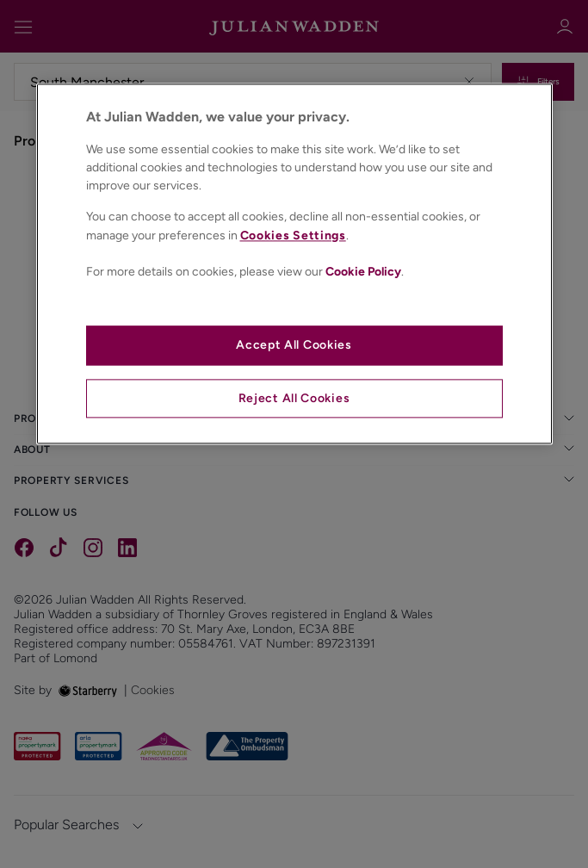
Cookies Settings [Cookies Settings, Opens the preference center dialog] (293, 236)
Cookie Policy (363, 272)
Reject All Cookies (294, 398)
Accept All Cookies (294, 346)
